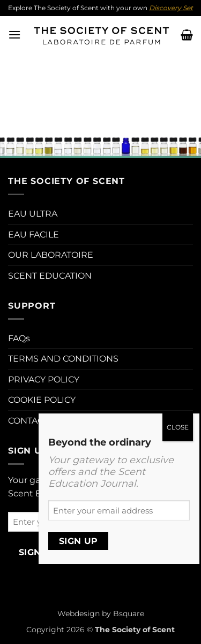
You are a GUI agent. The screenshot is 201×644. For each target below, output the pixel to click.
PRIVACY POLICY (44, 379)
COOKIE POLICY (42, 400)
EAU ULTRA (33, 214)
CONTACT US (35, 421)
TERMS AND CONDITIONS (63, 359)
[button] (14, 34)
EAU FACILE (33, 235)
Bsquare (129, 614)
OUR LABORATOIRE (51, 255)
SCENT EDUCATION (50, 276)
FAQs (19, 338)
